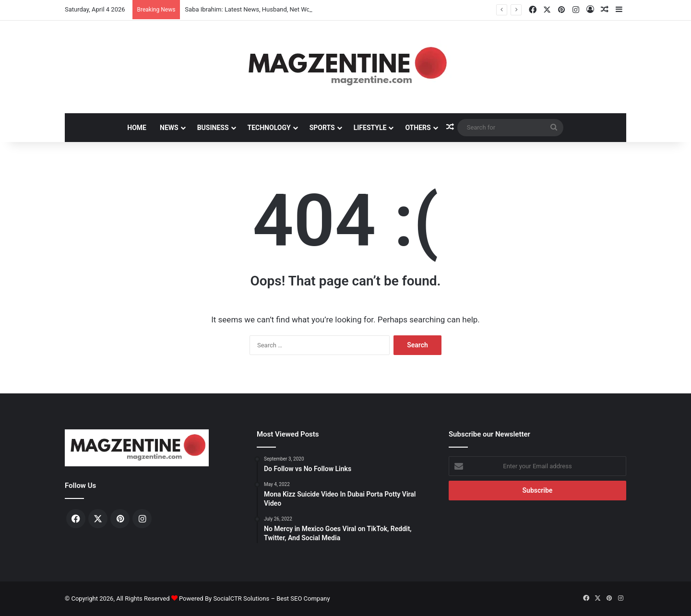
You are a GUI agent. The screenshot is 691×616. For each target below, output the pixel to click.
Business (213, 128)
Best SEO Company (303, 598)
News (169, 128)
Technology (269, 128)
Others (418, 128)
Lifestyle (370, 128)
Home (137, 128)
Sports (322, 128)
